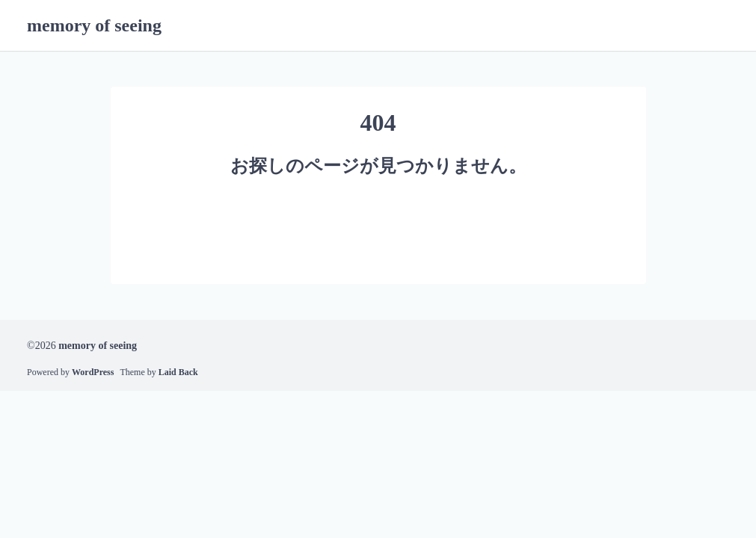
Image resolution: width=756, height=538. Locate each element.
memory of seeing (94, 25)
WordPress (93, 372)
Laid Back (178, 372)
